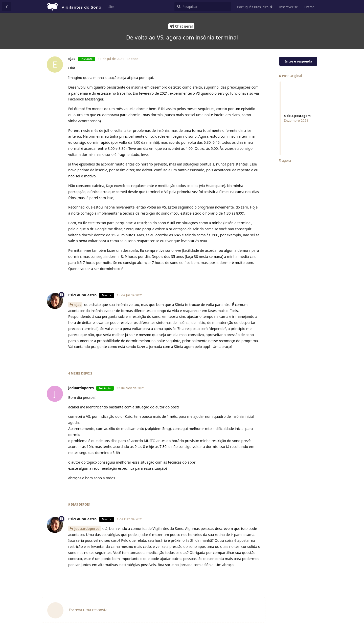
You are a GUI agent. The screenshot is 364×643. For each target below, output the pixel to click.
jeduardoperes (87, 528)
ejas (78, 305)
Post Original (290, 76)
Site (111, 7)
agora (285, 160)
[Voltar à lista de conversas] (7, 7)
